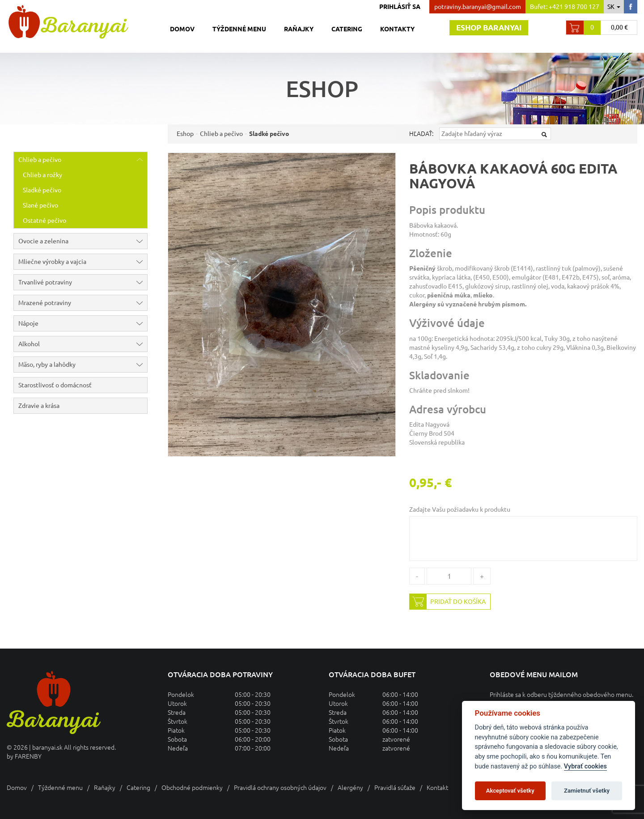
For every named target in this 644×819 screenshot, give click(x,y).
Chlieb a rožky (42, 175)
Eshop (185, 134)
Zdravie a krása (39, 406)
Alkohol (83, 344)
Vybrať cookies (585, 766)
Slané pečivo (40, 205)
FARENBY (28, 756)
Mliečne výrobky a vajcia (83, 262)
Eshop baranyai (489, 28)
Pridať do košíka (448, 602)
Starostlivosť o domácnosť (55, 385)
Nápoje (83, 323)
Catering (347, 29)
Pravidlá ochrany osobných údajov (280, 788)
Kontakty (397, 29)
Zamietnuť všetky (587, 791)
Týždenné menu (239, 29)
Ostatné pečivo (44, 221)
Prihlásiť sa (400, 7)
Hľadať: (421, 134)
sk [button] (614, 7)
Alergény (350, 788)
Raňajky (299, 29)
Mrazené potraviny (83, 303)
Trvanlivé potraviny (83, 282)
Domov (182, 29)
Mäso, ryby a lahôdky (83, 365)
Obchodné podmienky (192, 788)
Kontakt (437, 788)
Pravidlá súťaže (395, 788)
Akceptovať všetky (510, 791)
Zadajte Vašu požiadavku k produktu (460, 509)
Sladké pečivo (42, 190)
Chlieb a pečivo (83, 160)
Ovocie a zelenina (83, 241)
